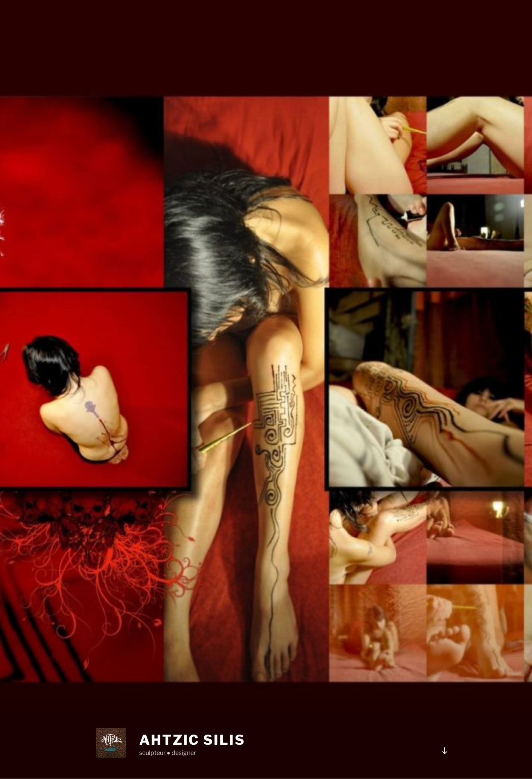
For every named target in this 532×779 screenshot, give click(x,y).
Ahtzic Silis (192, 740)
